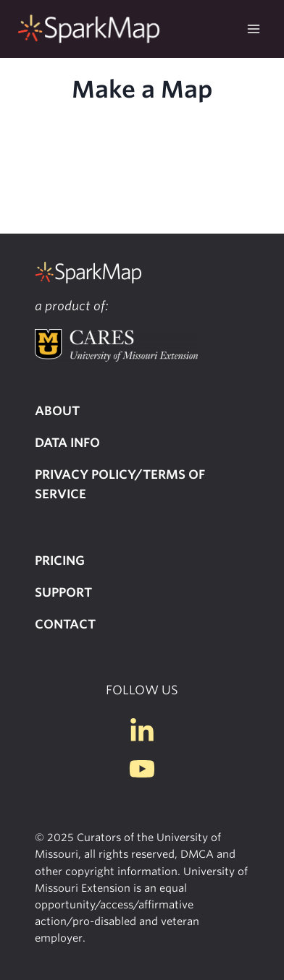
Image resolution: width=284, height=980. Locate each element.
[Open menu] (253, 29)
